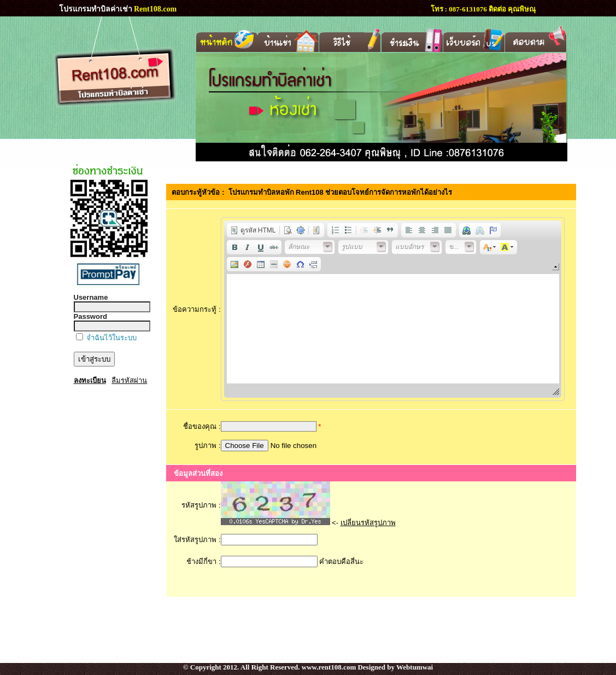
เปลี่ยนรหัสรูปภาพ (368, 523)
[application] (393, 309)
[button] (253, 230)
